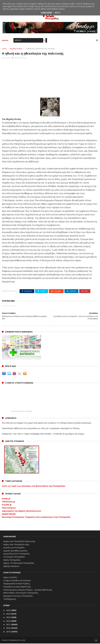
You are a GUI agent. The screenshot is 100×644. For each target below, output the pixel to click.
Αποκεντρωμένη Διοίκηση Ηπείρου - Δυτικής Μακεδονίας (28, 590)
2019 (8, 632)
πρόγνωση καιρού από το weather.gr (22, 412)
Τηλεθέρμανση (10, 600)
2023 (8, 618)
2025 (8, 611)
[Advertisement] (50, 78)
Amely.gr (6, 499)
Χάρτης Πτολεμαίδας (12, 560)
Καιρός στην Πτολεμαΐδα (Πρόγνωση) (19, 542)
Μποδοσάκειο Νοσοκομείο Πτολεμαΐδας (21, 593)
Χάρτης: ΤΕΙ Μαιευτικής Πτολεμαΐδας (19, 563)
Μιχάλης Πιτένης (16, 49)
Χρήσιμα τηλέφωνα (11, 567)
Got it (57, 13)
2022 (8, 621)
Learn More (46, 13)
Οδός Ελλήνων (9, 508)
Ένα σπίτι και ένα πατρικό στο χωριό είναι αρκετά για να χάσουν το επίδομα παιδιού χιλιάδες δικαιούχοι (47, 423)
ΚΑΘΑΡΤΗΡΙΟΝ (9, 514)
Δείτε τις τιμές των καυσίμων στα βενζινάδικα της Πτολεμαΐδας (34, 486)
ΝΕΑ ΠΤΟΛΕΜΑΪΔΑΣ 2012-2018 (14, 641)
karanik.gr (7, 505)
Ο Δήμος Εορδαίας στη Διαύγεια (17, 581)
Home (4, 49)
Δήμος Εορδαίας (10, 578)
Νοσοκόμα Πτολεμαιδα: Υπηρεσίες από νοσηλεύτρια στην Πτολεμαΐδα (36, 518)
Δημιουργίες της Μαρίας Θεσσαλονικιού (21, 511)
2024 (8, 614)
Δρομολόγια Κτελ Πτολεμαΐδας (16, 554)
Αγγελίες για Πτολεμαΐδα (14, 548)
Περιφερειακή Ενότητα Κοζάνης (17, 584)
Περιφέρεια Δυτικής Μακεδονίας (17, 587)
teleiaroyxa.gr (9, 502)
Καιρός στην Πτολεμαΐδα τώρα (16, 545)
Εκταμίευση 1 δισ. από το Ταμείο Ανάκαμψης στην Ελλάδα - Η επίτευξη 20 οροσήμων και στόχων (43, 434)
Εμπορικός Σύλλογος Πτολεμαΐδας (18, 596)
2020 (8, 628)
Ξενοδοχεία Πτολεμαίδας (14, 557)
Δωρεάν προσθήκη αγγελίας (15, 551)
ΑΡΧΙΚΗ (5, 41)
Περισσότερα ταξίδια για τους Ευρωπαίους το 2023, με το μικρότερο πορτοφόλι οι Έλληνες (41, 429)
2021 (8, 625)
